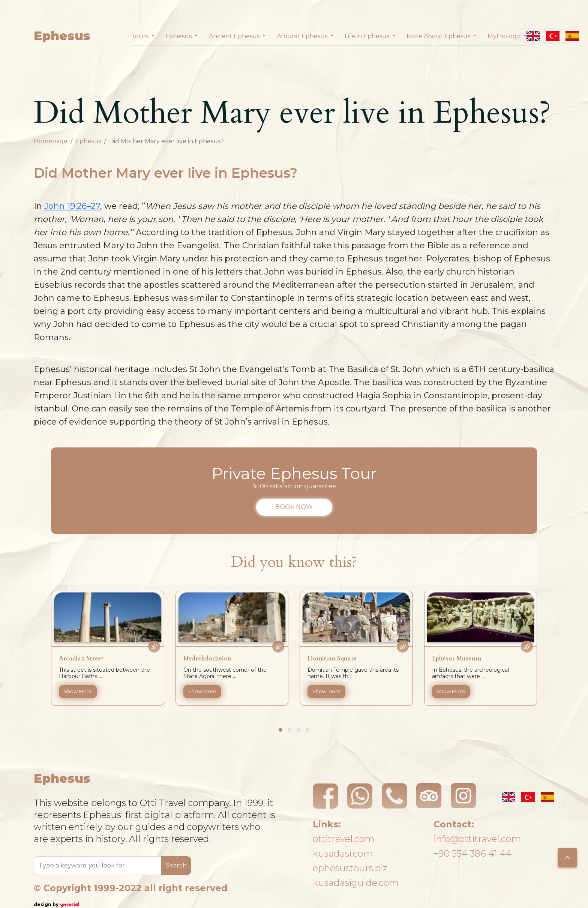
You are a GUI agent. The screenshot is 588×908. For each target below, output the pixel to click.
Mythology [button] (505, 36)
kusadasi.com (343, 853)
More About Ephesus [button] (439, 36)
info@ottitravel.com (477, 839)
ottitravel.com (343, 839)
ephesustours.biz (350, 868)
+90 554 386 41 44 (472, 853)
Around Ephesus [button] (303, 36)
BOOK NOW (294, 507)
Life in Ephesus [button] (368, 36)
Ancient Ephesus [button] (235, 36)
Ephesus (62, 36)
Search (176, 865)
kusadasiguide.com (356, 883)
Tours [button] (141, 36)
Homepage (51, 141)
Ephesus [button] (179, 36)
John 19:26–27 (72, 206)
